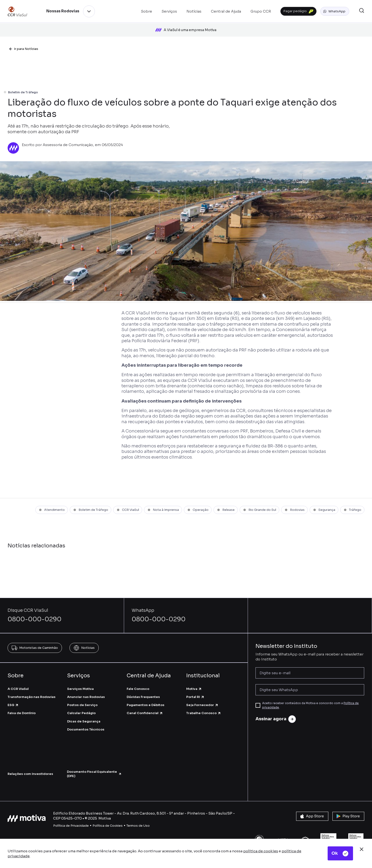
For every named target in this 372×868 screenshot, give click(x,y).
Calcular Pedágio (81, 707)
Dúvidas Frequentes (143, 690)
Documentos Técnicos (86, 723)
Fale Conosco (138, 682)
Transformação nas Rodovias (32, 690)
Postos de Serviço (82, 698)
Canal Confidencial (145, 707)
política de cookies (261, 851)
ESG (13, 698)
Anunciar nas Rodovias (86, 690)
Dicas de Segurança (84, 715)
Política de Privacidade (71, 819)
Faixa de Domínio (22, 707)
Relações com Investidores (30, 767)
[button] (335, 11)
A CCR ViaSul (18, 682)
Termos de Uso (138, 819)
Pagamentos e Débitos (146, 698)
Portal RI (195, 690)
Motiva (194, 682)
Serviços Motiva (80, 682)
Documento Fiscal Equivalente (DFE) (94, 767)
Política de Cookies (108, 819)
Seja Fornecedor (202, 698)
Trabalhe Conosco (204, 707)
